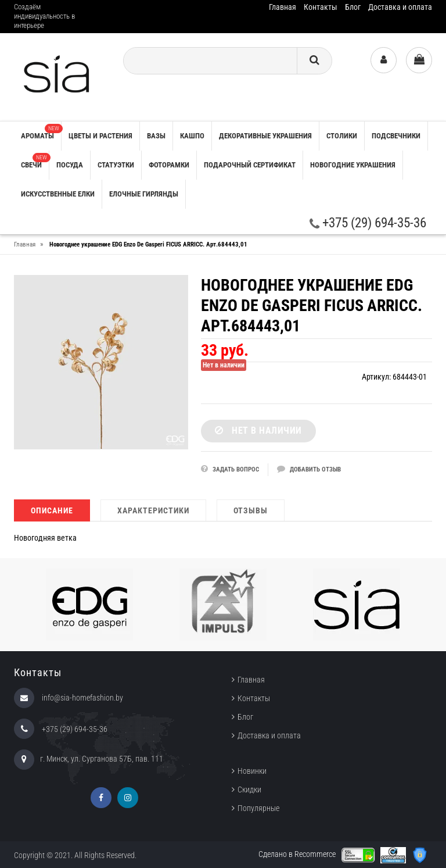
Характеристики (153, 510)
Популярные (258, 808)
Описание (52, 510)
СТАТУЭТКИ (116, 165)
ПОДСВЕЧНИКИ (396, 136)
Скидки (249, 790)
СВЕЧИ (35, 161)
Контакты (321, 7)
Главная (283, 7)
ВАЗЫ (156, 136)
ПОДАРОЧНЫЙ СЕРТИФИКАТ (250, 165)
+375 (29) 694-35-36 (368, 223)
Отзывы (251, 510)
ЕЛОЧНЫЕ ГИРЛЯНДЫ (144, 194)
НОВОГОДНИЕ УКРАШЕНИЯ (353, 165)
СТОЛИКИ (342, 136)
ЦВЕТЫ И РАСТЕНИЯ (100, 136)
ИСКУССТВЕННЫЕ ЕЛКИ (58, 194)
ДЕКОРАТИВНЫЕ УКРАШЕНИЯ (265, 136)
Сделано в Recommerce (297, 854)
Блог (353, 7)
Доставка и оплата (400, 7)
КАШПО (192, 136)
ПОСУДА (70, 165)
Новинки (252, 771)
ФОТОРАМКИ (169, 165)
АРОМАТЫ (41, 132)
